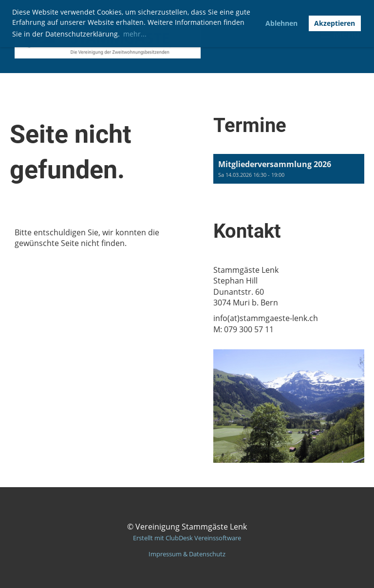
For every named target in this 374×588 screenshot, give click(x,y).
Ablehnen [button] (281, 23)
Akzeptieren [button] (335, 23)
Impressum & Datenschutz (187, 554)
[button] (289, 169)
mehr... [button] (135, 34)
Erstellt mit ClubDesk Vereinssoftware (187, 538)
